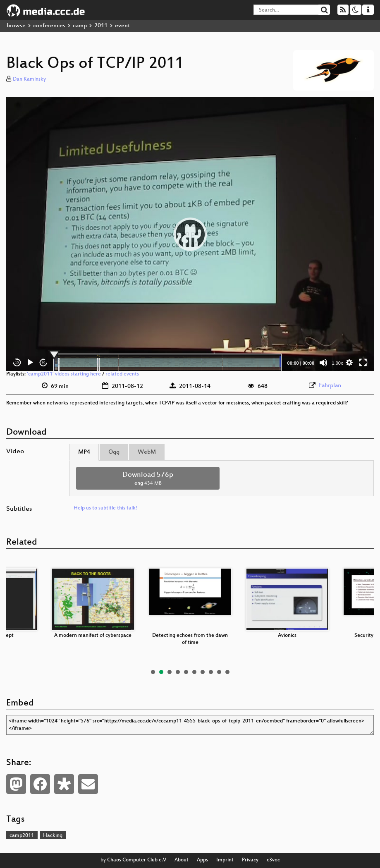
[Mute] (323, 363)
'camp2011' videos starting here (64, 374)
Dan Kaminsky (29, 79)
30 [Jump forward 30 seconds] (44, 362)
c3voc (273, 860)
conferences (49, 26)
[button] (190, 234)
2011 (101, 26)
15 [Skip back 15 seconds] (17, 362)
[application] (190, 234)
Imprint (225, 860)
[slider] (167, 363)
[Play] (30, 363)
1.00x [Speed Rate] (338, 363)
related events (122, 374)
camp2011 (22, 836)
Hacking (53, 836)
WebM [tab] (147, 452)
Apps (202, 860)
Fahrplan (330, 386)
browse (16, 26)
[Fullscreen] (363, 363)
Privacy (250, 860)
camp (80, 26)
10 (227, 672)
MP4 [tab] (84, 452)
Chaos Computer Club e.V (137, 860)
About (182, 860)
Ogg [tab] (114, 452)
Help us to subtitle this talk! (105, 508)
